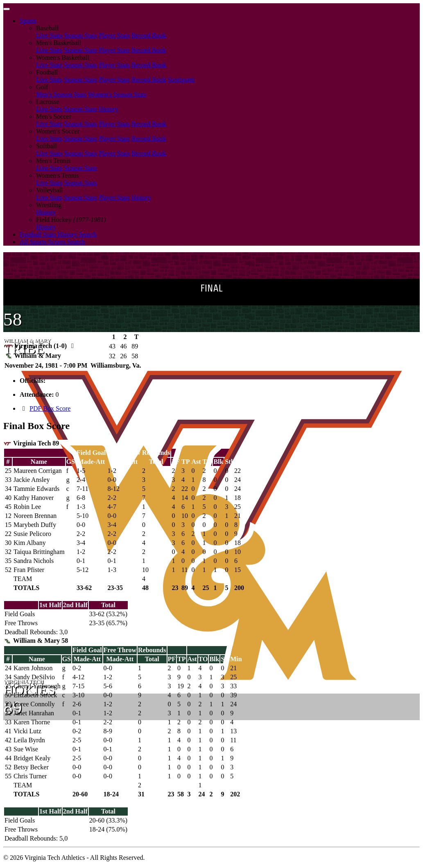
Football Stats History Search (58, 234)
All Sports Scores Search (52, 242)
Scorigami (181, 80)
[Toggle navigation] (7, 9)
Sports (28, 21)
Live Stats (49, 35)
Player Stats (114, 35)
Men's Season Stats (61, 94)
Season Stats (80, 35)
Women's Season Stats (117, 94)
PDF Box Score (50, 408)
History (109, 109)
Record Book (149, 35)
